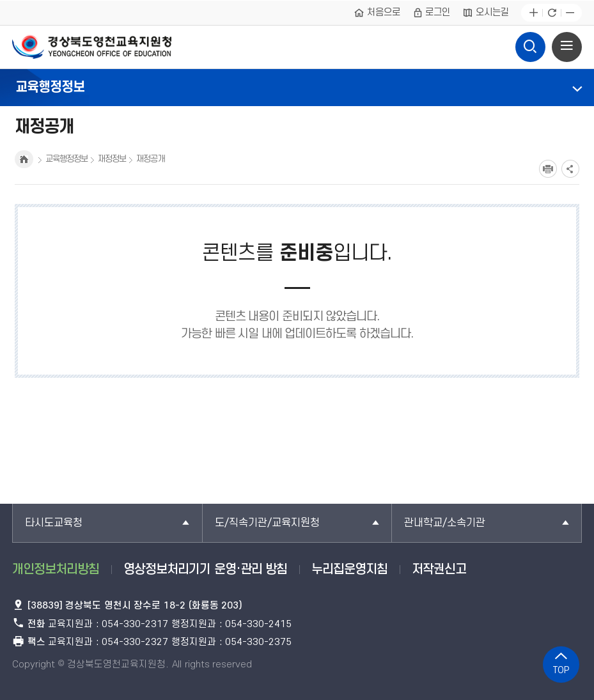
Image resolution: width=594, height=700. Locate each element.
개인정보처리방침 (56, 570)
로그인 (432, 13)
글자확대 (534, 13)
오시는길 (486, 13)
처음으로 (377, 13)
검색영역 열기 (531, 43)
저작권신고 (439, 570)
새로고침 (551, 13)
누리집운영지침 (349, 570)
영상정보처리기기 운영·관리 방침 (205, 570)
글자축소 (570, 13)
